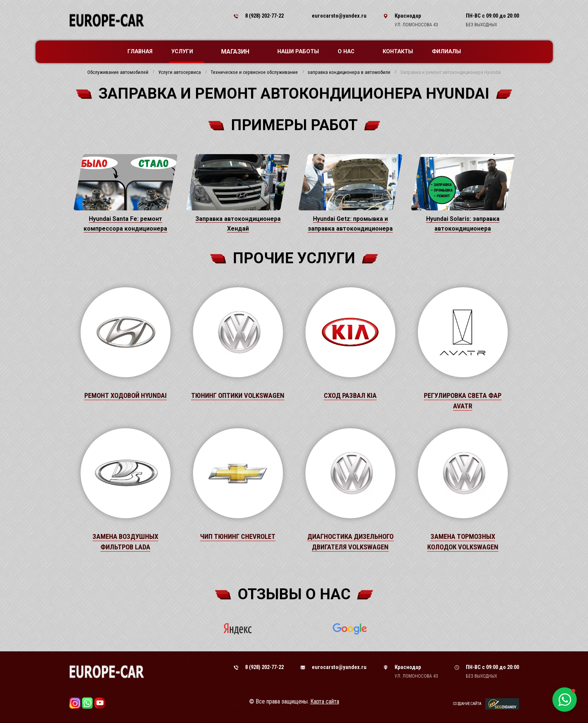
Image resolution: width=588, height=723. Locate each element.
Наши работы (298, 51)
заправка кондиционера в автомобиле (349, 72)
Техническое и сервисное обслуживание (254, 72)
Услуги (186, 51)
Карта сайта (325, 701)
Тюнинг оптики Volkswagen (238, 396)
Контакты (398, 51)
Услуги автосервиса (180, 72)
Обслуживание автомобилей (118, 72)
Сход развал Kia (350, 396)
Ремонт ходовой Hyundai (126, 396)
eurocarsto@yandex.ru (339, 16)
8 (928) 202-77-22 (264, 16)
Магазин (239, 52)
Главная (140, 51)
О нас (350, 51)
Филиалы (446, 51)
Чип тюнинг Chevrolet (238, 537)
